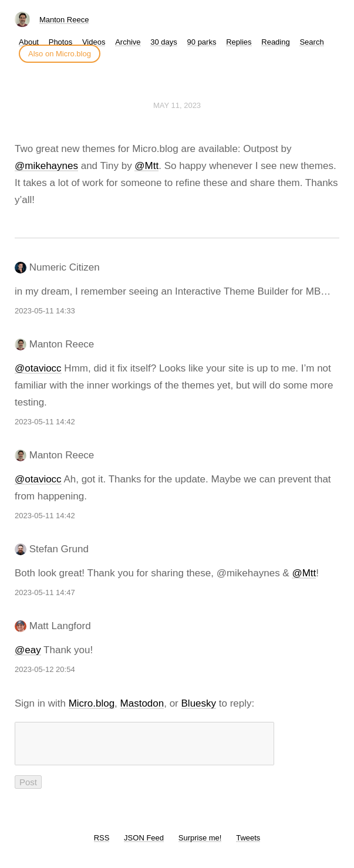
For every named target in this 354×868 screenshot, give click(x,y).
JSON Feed (144, 845)
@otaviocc (38, 368)
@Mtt (146, 166)
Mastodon (142, 703)
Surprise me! (200, 845)
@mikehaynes (46, 166)
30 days (164, 42)
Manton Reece (64, 20)
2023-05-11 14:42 (45, 422)
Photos (60, 42)
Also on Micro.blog (60, 54)
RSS (102, 845)
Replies (239, 42)
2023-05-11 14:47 (45, 592)
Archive (128, 42)
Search (311, 42)
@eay (28, 650)
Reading (275, 42)
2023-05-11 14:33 (45, 311)
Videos (94, 42)
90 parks (202, 42)
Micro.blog (92, 703)
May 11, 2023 (177, 105)
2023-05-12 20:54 (45, 669)
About (29, 42)
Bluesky (199, 703)
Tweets (248, 845)
